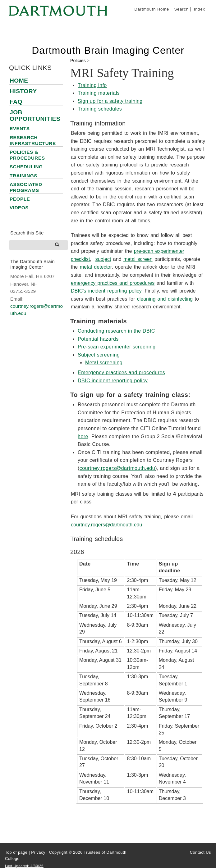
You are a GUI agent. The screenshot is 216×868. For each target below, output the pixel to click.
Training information (98, 123)
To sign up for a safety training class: (130, 395)
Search (182, 9)
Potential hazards (98, 339)
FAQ (16, 102)
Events (20, 128)
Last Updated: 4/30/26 (24, 866)
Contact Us (200, 852)
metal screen (138, 259)
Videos (19, 208)
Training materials (99, 93)
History (23, 91)
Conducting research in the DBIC (116, 331)
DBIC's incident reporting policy (106, 291)
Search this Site (27, 233)
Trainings (23, 176)
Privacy (38, 852)
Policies (78, 61)
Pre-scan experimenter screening (117, 347)
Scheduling (26, 167)
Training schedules (100, 109)
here (83, 436)
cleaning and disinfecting (165, 299)
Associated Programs (26, 187)
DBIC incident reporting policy (113, 381)
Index (200, 9)
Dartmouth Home (152, 9)
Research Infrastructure (33, 140)
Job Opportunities (35, 116)
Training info (92, 85)
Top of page (16, 852)
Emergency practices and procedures (121, 373)
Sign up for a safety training (110, 101)
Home (19, 81)
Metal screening (104, 363)
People (20, 199)
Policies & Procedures (27, 155)
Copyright (58, 852)
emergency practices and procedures (113, 283)
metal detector (96, 267)
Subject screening (99, 355)
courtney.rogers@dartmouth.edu (117, 468)
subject (103, 259)
